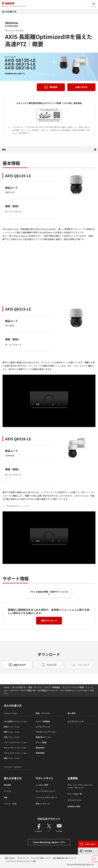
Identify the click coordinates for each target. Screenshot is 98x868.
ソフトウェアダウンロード (46, 797)
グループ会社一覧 (75, 794)
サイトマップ (23, 858)
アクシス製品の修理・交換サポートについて (49, 593)
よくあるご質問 (42, 785)
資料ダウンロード (49, 620)
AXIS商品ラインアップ (48, 690)
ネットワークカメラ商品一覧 (23, 690)
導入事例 (72, 713)
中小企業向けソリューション (15, 721)
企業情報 (73, 778)
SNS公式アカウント (49, 819)
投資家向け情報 (74, 806)
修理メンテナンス (43, 804)
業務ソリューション (12, 758)
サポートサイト (45, 778)
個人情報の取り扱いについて (65, 858)
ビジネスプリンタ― (44, 727)
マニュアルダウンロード (45, 791)
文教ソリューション (12, 737)
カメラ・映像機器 (52, 687)
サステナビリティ (75, 800)
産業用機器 (40, 753)
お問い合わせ (81, 87)
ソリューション (11, 713)
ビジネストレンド (76, 721)
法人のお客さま (9, 12)
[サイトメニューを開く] (94, 4)
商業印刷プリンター (44, 737)
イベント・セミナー (13, 767)
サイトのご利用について (41, 858)
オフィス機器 (41, 742)
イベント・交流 (10, 804)
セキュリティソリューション (15, 748)
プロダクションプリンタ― (46, 732)
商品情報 (7, 785)
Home (7, 687)
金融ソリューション (12, 727)
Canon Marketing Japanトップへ (49, 842)
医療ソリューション (12, 732)
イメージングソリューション (15, 742)
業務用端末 (40, 748)
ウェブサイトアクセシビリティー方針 (21, 861)
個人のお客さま (13, 778)
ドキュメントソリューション (15, 753)
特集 (6, 797)
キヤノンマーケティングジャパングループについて (80, 786)
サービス (7, 791)
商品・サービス (35, 687)
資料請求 (53, 87)
